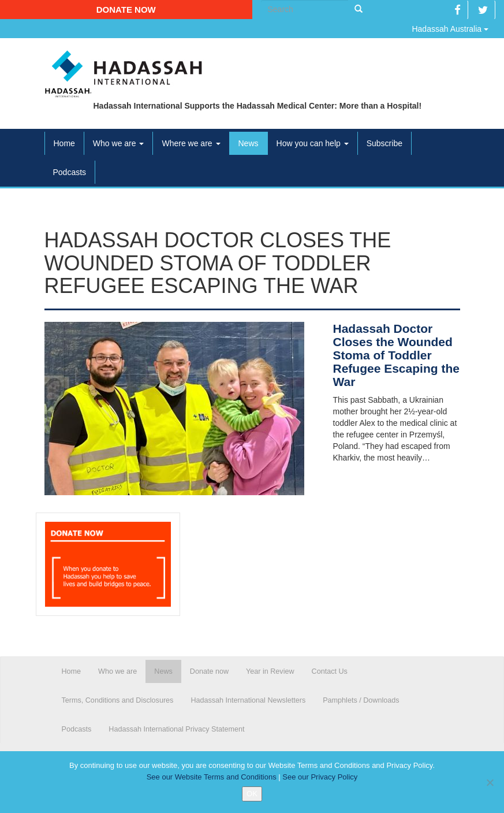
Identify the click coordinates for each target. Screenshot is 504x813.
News (249, 143)
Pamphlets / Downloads (361, 700)
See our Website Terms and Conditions (212, 777)
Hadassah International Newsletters (248, 700)
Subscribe (384, 143)
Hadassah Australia (450, 29)
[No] (490, 782)
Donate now (126, 10)
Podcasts (70, 172)
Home (64, 143)
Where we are (191, 143)
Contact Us (330, 671)
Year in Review (270, 671)
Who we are (119, 143)
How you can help (313, 143)
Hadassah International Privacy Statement (176, 729)
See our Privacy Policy (320, 777)
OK (252, 794)
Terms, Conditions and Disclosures (118, 700)
